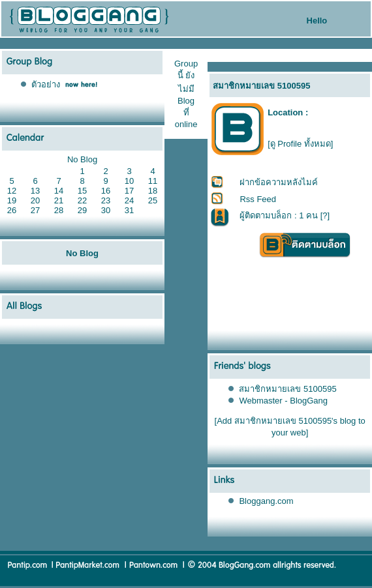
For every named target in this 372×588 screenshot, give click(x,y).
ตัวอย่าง (46, 84)
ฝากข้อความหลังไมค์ (279, 182)
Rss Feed (258, 199)
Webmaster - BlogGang (283, 401)
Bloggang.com (266, 501)
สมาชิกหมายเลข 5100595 (287, 389)
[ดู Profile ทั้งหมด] (300, 144)
